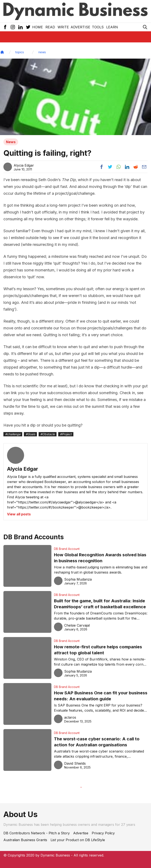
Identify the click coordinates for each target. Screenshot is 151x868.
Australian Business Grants (25, 840)
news (42, 52)
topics (20, 52)
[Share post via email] (144, 167)
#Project (66, 434)
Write (63, 27)
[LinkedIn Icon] (20, 27)
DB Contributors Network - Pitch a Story (37, 833)
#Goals (30, 434)
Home (38, 27)
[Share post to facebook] (102, 167)
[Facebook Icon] (5, 27)
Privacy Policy (103, 833)
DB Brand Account (67, 549)
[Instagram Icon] (13, 27)
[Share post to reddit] (136, 167)
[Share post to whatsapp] (119, 167)
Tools (98, 27)
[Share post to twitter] (110, 167)
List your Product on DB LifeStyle (78, 840)
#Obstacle (48, 434)
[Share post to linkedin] (127, 167)
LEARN (112, 27)
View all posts (19, 514)
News (11, 142)
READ (50, 27)
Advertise (80, 27)
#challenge (13, 434)
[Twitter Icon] (28, 27)
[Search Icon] (145, 27)
